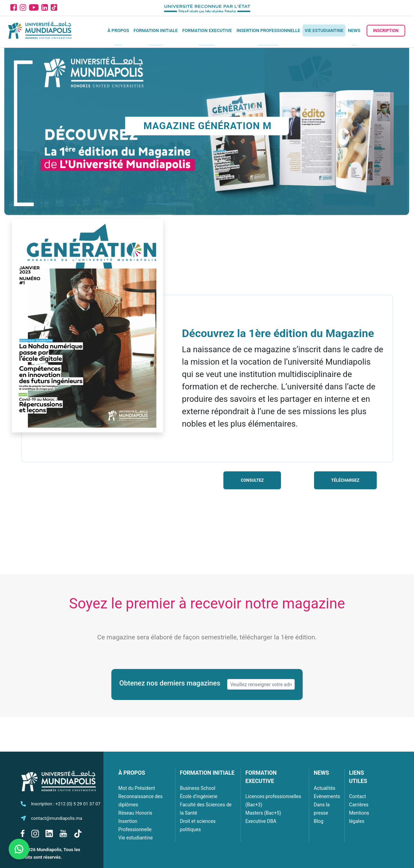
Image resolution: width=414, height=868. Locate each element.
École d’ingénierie (199, 796)
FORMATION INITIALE (207, 773)
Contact (358, 796)
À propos (118, 30)
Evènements (327, 796)
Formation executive (207, 30)
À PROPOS (132, 773)
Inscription (386, 31)
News (354, 30)
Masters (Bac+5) (263, 813)
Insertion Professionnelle (268, 30)
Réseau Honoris (135, 813)
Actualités (324, 788)
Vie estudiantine (324, 30)
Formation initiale (155, 30)
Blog (319, 821)
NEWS (321, 773)
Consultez (252, 480)
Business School (198, 788)
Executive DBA (261, 821)
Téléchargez (345, 480)
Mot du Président (137, 788)
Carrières (359, 805)
